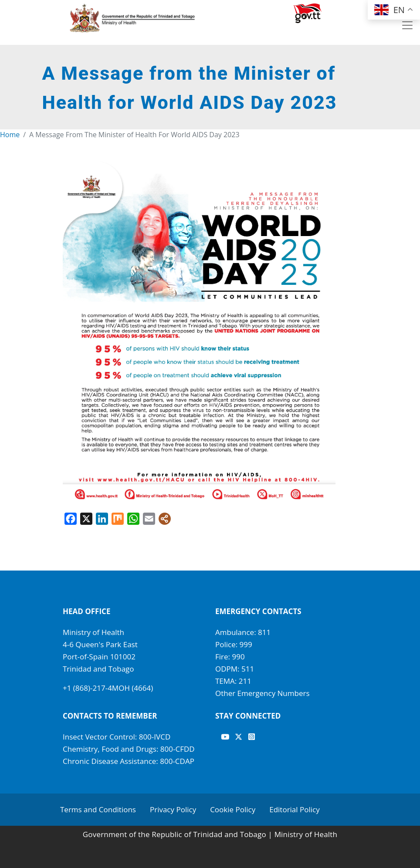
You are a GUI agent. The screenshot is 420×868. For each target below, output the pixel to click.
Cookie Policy (233, 809)
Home (10, 135)
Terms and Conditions (98, 809)
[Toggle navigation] (407, 25)
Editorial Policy (295, 809)
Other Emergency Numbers (262, 693)
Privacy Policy (173, 809)
